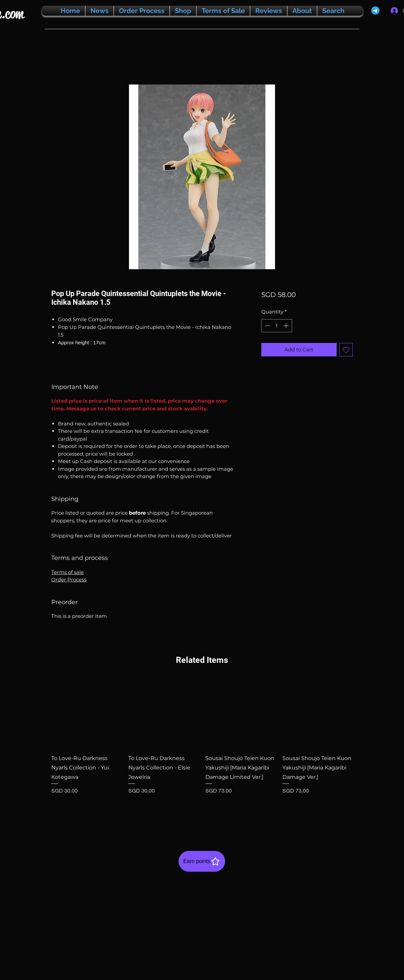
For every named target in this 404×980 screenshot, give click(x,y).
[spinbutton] (277, 326)
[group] (202, 750)
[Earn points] (202, 861)
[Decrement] (267, 326)
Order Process (69, 580)
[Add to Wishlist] (346, 350)
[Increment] (287, 326)
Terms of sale (68, 572)
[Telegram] (375, 11)
